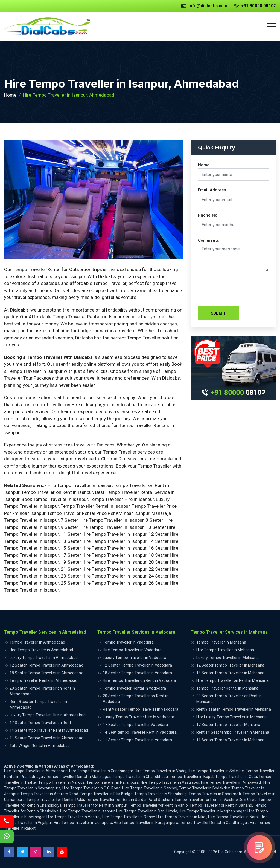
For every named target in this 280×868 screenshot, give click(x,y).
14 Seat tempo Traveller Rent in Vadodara (140, 732)
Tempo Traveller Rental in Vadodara (134, 688)
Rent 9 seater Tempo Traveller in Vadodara (141, 709)
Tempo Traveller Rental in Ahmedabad (43, 680)
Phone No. (208, 215)
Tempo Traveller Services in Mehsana (229, 632)
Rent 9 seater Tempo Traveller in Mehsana (234, 709)
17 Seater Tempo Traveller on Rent (40, 723)
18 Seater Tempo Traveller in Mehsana (230, 673)
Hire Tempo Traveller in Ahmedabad (41, 650)
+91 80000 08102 (255, 6)
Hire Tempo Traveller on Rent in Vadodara (139, 680)
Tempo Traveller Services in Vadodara (136, 632)
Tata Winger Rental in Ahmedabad (40, 746)
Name (204, 165)
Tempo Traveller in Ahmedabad (37, 642)
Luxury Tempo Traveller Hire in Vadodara (138, 717)
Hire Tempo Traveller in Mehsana (225, 650)
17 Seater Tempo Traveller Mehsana (228, 725)
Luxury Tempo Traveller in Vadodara (135, 658)
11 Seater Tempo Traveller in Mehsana (230, 740)
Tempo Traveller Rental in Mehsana (227, 688)
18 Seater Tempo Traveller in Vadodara (137, 673)
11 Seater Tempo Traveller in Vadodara (137, 740)
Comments (208, 240)
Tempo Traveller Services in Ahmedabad (45, 632)
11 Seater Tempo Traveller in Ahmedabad (46, 738)
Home (10, 95)
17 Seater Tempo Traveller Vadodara (135, 725)
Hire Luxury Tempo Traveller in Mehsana (232, 717)
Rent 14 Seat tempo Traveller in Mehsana (233, 732)
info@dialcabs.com (204, 6)
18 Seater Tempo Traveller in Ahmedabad (46, 673)
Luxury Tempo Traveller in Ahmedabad (44, 658)
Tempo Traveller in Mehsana (221, 642)
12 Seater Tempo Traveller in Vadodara (137, 665)
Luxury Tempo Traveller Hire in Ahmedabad (48, 715)
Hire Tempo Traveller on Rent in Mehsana (233, 680)
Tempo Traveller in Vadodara (128, 642)
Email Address (212, 190)
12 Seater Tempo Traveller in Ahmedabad (46, 665)
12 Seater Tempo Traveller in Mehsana (230, 665)
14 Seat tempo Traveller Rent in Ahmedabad (49, 730)
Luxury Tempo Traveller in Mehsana (228, 658)
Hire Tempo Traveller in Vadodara (132, 650)
